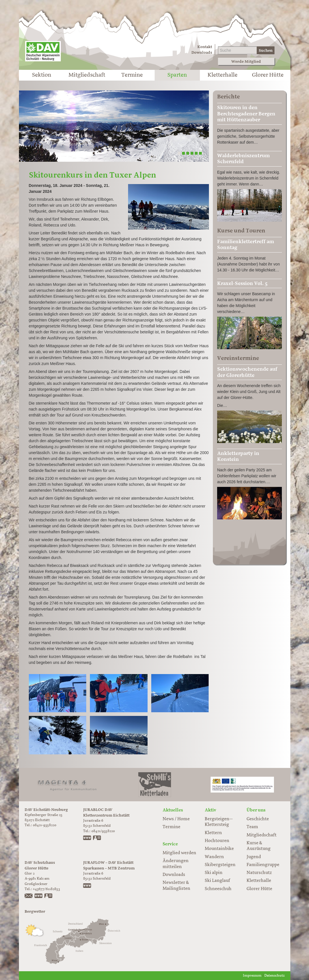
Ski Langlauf (217, 881)
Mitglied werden (179, 853)
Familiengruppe (263, 865)
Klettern (213, 833)
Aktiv (210, 810)
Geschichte (258, 819)
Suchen (266, 50)
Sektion (42, 75)
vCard (97, 838)
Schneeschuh (218, 889)
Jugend (254, 857)
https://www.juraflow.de (87, 886)
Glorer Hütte (268, 75)
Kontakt (205, 47)
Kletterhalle (222, 75)
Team (252, 827)
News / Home (176, 819)
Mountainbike (219, 849)
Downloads (202, 52)
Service (170, 844)
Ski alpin (214, 873)
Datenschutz (275, 976)
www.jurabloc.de (87, 838)
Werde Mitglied (246, 61)
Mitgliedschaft (87, 75)
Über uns (256, 810)
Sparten (177, 75)
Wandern (214, 857)
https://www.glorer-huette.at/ (39, 896)
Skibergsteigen (220, 865)
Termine (132, 75)
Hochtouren (217, 841)
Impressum (252, 976)
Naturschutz (259, 873)
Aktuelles (173, 810)
